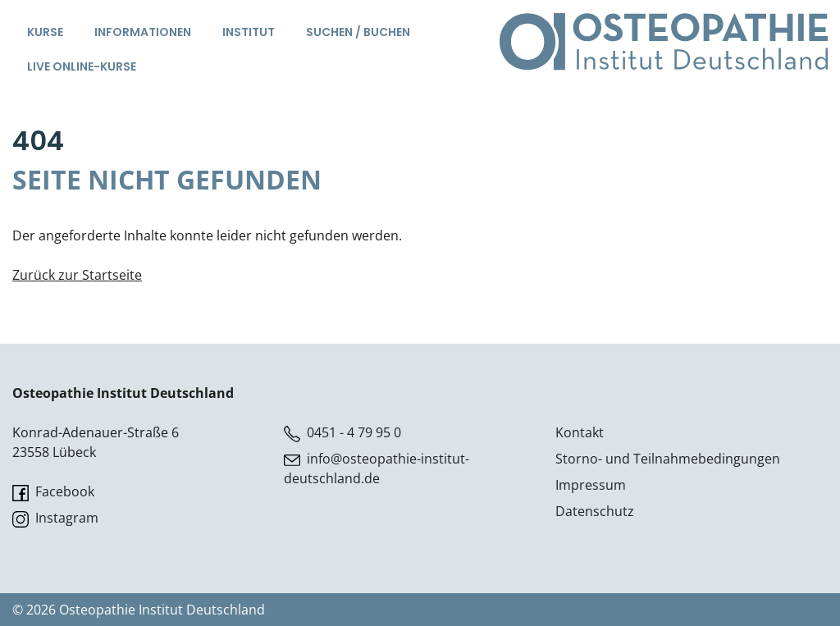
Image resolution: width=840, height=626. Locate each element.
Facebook (53, 492)
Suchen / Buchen (358, 32)
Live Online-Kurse (82, 66)
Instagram (55, 518)
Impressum (591, 485)
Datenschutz (595, 511)
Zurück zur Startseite (77, 275)
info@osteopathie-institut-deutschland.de (377, 468)
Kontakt (580, 432)
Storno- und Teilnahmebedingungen (668, 459)
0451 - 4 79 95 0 (342, 433)
